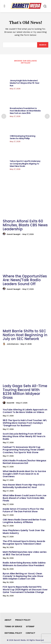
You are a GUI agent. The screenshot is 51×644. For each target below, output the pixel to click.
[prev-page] (4, 116)
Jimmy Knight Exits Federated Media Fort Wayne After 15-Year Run (25, 83)
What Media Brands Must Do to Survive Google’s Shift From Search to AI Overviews (24, 474)
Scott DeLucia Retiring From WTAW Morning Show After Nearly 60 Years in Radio (24, 436)
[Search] (43, 45)
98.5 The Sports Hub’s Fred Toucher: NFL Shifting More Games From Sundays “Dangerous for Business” (25, 423)
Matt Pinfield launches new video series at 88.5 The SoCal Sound (25, 553)
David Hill (10, 403)
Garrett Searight (14, 234)
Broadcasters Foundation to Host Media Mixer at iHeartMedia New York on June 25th (25, 111)
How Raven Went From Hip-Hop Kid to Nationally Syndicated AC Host (24, 486)
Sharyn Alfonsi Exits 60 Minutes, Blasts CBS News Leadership (25, 225)
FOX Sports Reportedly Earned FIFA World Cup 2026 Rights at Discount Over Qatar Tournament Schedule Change (25, 589)
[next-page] (47, 116)
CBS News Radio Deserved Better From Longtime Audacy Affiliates (24, 521)
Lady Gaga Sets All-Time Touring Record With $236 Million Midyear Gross (25, 392)
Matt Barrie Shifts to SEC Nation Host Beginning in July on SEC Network (25, 335)
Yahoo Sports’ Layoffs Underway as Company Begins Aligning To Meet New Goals (25, 164)
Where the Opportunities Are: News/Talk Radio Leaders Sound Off (25, 280)
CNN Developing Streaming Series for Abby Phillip (23, 137)
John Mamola (13, 344)
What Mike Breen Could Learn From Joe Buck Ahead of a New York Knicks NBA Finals (25, 498)
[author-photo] (4, 234)
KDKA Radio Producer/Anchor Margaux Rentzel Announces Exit (24, 462)
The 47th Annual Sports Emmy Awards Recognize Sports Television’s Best (24, 543)
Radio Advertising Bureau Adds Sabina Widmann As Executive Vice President (24, 564)
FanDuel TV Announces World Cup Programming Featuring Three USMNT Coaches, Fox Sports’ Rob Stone (24, 450)
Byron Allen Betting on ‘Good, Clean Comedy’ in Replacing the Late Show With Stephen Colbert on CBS (23, 576)
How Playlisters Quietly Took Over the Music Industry (24, 532)
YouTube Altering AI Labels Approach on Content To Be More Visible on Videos (25, 411)
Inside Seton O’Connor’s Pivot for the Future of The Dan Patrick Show (23, 510)
